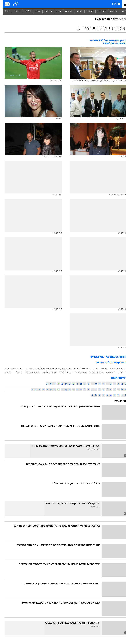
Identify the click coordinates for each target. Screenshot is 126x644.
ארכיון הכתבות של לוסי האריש (106, 357)
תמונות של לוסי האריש (103, 19)
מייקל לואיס (62, 372)
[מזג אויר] (13, 4)
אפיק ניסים (57, 368)
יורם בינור (120, 368)
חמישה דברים (8, 368)
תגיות (113, 4)
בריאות (45, 11)
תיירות (15, 11)
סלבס (25, 11)
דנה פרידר (20, 368)
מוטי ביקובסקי (77, 372)
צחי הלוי (16, 372)
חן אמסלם (120, 372)
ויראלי (76, 11)
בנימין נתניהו (31, 368)
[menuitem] (110, 11)
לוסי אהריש (110, 368)
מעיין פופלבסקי (46, 372)
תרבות (65, 11)
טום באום (108, 372)
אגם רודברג (88, 368)
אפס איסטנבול (45, 368)
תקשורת (5, 372)
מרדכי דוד (99, 368)
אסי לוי (79, 368)
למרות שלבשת (93, 372)
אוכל (35, 11)
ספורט (87, 11)
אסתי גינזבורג (69, 368)
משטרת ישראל (29, 372)
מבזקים (99, 11)
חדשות (111, 11)
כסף (56, 11)
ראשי (121, 11)
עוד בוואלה (118, 401)
